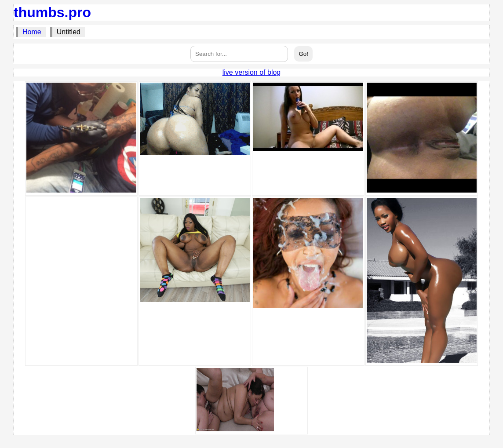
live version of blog (252, 72)
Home (32, 32)
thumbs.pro (52, 12)
